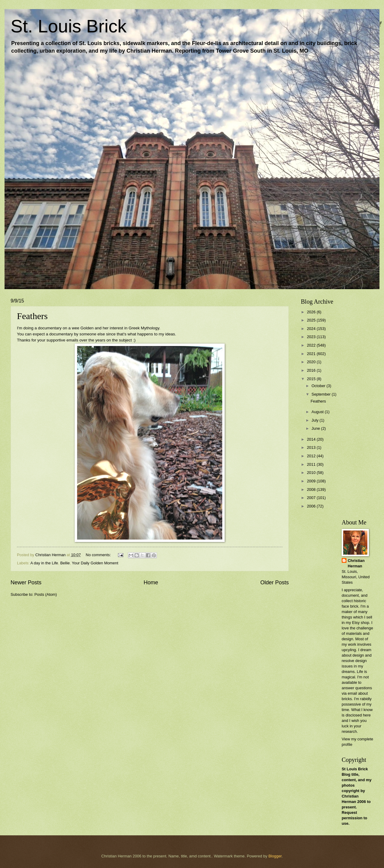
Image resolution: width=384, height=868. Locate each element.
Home (151, 582)
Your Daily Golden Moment (95, 563)
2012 (312, 456)
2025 (312, 320)
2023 (312, 337)
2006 (312, 506)
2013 (312, 447)
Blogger (275, 856)
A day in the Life (44, 563)
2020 (312, 362)
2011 (312, 464)
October (319, 386)
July (315, 420)
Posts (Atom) (46, 594)
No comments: (99, 555)
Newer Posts (26, 582)
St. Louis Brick (68, 26)
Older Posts (275, 582)
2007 (312, 498)
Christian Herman (356, 563)
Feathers (32, 316)
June (316, 428)
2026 (312, 312)
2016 (312, 370)
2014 (312, 439)
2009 (312, 481)
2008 (312, 489)
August (318, 412)
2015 (312, 379)
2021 (312, 354)
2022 (312, 345)
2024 (312, 329)
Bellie (65, 563)
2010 (312, 473)
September (322, 394)
